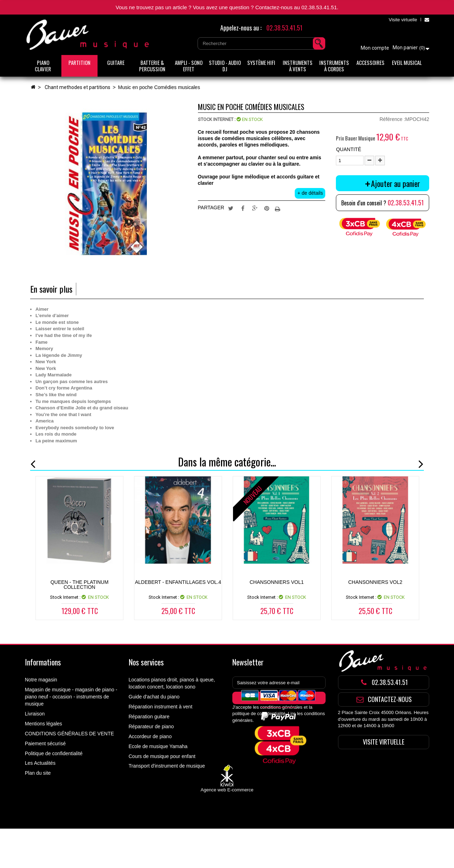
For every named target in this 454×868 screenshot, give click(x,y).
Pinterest (267, 208)
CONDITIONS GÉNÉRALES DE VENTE (69, 734)
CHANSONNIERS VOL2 (375, 582)
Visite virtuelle (403, 20)
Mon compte (375, 48)
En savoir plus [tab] (51, 289)
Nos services (146, 662)
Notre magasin (41, 680)
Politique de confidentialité (54, 753)
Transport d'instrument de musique (167, 766)
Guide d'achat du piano (154, 697)
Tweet (231, 208)
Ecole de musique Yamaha (158, 746)
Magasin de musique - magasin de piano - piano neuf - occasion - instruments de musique (71, 697)
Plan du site (38, 773)
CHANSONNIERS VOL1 (277, 582)
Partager (243, 208)
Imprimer (278, 208)
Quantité (348, 149)
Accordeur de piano (150, 736)
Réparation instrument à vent (161, 707)
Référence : (392, 119)
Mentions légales (43, 724)
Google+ (255, 208)
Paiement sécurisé (45, 743)
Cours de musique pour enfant (162, 756)
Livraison (35, 714)
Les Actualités (40, 763)
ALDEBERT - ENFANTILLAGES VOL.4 (178, 582)
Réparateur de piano (151, 726)
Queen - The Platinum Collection (79, 585)
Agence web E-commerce (227, 829)
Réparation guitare (149, 717)
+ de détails (310, 193)
